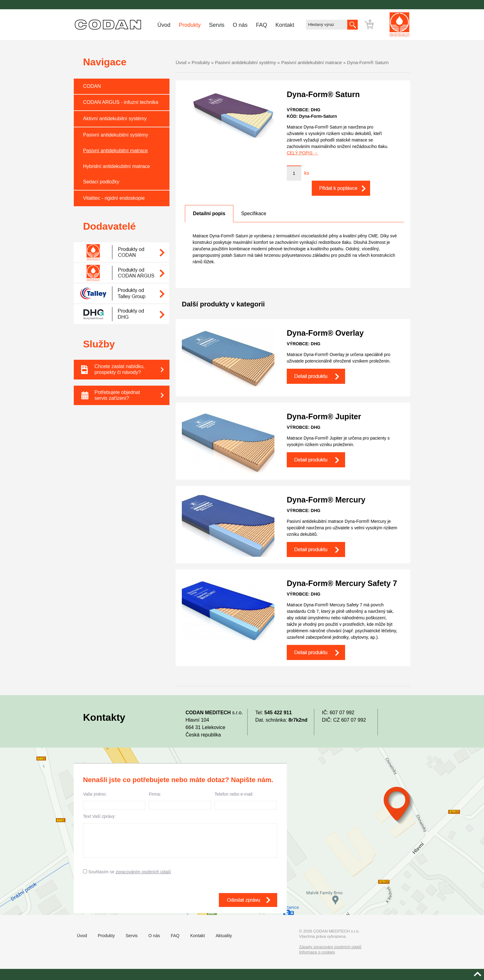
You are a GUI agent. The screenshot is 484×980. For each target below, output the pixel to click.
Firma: (180, 801)
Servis (217, 25)
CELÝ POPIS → (302, 153)
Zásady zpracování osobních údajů (330, 947)
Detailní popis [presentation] (209, 213)
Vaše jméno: (114, 801)
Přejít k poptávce (387, 24)
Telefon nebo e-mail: (246, 801)
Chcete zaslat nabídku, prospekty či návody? (132, 369)
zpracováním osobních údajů (143, 872)
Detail (316, 376)
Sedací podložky (101, 182)
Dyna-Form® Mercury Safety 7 (342, 583)
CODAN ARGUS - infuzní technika (121, 102)
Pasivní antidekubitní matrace (115, 151)
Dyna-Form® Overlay (325, 333)
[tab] (209, 213)
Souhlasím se (127, 872)
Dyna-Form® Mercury (326, 500)
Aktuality (224, 936)
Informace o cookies (317, 952)
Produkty (190, 25)
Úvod (164, 25)
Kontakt (285, 25)
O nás (240, 25)
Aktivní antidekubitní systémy (115, 119)
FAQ (261, 25)
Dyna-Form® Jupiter (324, 416)
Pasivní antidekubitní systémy (116, 135)
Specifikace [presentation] (254, 213)
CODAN (92, 86)
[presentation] (130, 895)
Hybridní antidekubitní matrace (117, 166)
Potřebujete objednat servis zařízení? (132, 395)
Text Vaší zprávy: (180, 836)
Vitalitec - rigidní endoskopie (114, 198)
